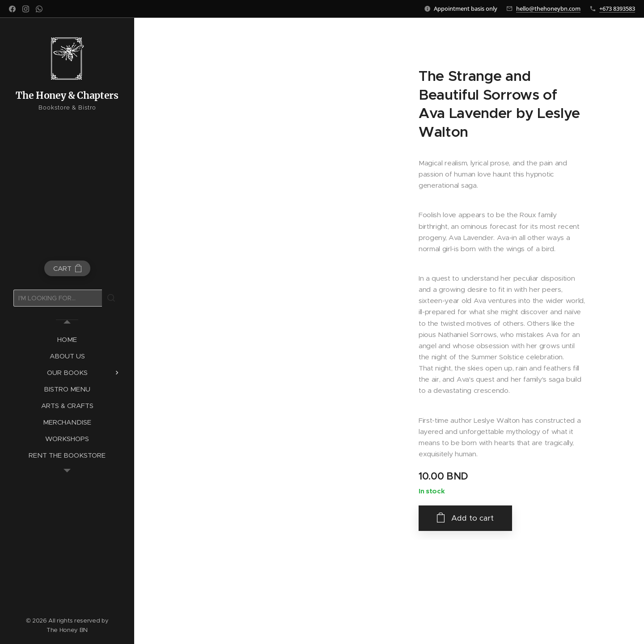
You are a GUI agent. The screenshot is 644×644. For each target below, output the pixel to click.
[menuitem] (67, 339)
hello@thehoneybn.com (548, 8)
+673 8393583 (617, 8)
